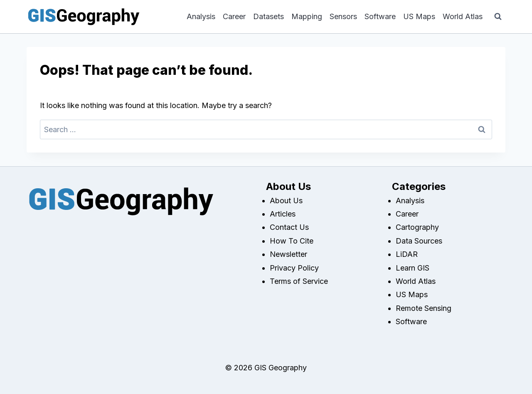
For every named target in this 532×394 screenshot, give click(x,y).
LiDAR (407, 254)
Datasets (268, 16)
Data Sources (419, 241)
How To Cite (292, 241)
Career (234, 16)
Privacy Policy (294, 268)
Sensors (343, 16)
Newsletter (288, 254)
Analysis (201, 16)
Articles (283, 214)
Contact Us (289, 227)
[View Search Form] (498, 17)
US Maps (419, 16)
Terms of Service (299, 281)
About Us (286, 201)
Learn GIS (413, 268)
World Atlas (463, 16)
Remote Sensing (424, 308)
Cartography (417, 227)
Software (380, 16)
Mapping (307, 16)
